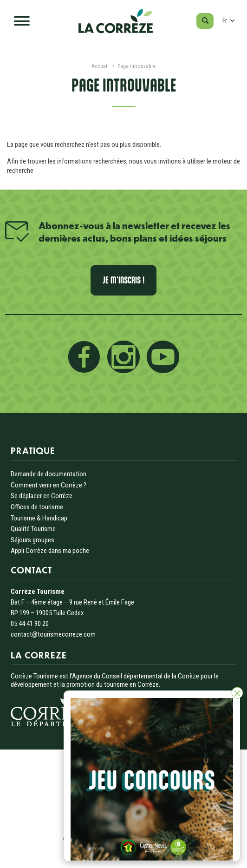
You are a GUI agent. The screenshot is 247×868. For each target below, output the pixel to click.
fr (228, 20)
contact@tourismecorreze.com (53, 634)
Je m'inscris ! (123, 280)
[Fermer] (237, 693)
